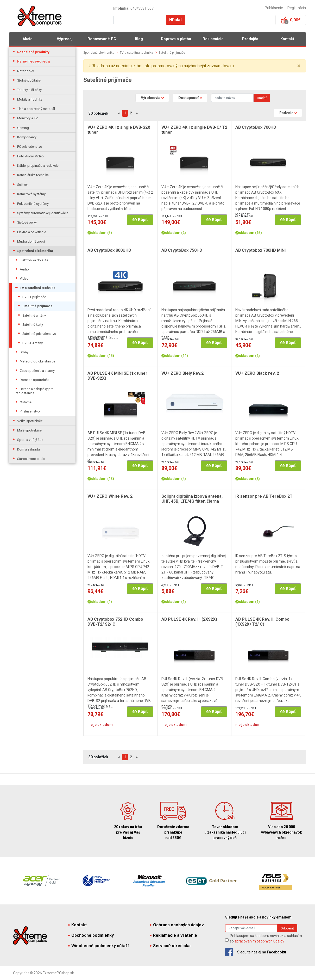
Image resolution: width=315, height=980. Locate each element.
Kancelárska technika (33, 175)
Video (24, 278)
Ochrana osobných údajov (177, 925)
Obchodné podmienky (91, 935)
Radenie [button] (286, 113)
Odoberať (287, 928)
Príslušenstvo (30, 411)
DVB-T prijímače (34, 297)
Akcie (28, 39)
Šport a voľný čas (30, 440)
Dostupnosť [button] (188, 98)
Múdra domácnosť (31, 241)
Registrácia (297, 8)
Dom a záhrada (29, 449)
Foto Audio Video (30, 156)
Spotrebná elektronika (35, 251)
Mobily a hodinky (30, 99)
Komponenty (27, 137)
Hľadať (176, 20)
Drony (24, 352)
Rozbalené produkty (33, 52)
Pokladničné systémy (33, 204)
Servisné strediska (170, 946)
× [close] (299, 66)
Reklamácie (213, 39)
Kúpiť (140, 220)
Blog (139, 39)
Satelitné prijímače (37, 306)
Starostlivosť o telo (31, 459)
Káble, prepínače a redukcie (38, 166)
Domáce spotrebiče (35, 380)
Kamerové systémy (31, 194)
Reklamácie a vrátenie (174, 935)
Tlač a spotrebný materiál (36, 109)
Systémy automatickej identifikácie (43, 213)
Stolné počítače (29, 80)
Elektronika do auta (34, 260)
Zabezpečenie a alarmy (37, 371)
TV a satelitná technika (37, 288)
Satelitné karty (33, 325)
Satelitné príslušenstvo (39, 334)
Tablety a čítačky (29, 90)
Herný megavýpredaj (34, 61)
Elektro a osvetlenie (32, 232)
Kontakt (287, 39)
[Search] (232, 98)
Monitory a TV (27, 118)
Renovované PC (102, 39)
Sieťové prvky (27, 222)
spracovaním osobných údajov (259, 941)
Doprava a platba (176, 39)
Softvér (23, 185)
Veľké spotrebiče (30, 421)
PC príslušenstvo (30, 147)
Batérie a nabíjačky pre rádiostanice (34, 391)
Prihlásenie (274, 8)
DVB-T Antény (33, 343)
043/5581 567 (142, 8)
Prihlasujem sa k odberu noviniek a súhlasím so (266, 938)
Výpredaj (65, 39)
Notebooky (26, 71)
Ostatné (26, 402)
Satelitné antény (34, 315)
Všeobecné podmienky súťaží (98, 946)
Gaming (23, 128)
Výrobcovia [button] (151, 98)
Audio (24, 269)
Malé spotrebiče (29, 430)
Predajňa (250, 39)
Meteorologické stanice (37, 361)
